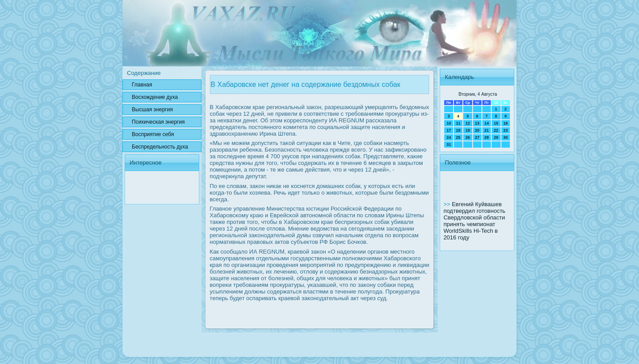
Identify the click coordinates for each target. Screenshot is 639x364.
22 (496, 130)
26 (468, 137)
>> (448, 204)
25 (458, 137)
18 (458, 130)
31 (449, 145)
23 (505, 130)
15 (496, 123)
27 (477, 137)
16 (505, 123)
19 (468, 130)
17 (449, 130)
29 (496, 137)
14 (486, 123)
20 (477, 130)
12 (468, 123)
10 (449, 123)
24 (449, 137)
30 (505, 137)
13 (477, 123)
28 (486, 137)
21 (486, 130)
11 (458, 123)
